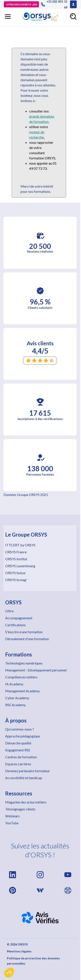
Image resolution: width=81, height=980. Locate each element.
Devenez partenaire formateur (28, 771)
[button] (9, 973)
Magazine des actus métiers (26, 802)
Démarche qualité (18, 743)
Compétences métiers (21, 677)
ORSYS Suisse (15, 573)
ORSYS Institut (16, 559)
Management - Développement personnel (36, 670)
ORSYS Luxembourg (20, 566)
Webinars (12, 816)
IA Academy (14, 684)
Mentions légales (19, 951)
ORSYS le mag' (16, 580)
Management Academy (22, 691)
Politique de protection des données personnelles (33, 961)
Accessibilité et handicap (24, 778)
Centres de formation (21, 757)
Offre (9, 611)
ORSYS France (16, 552)
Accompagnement (19, 618)
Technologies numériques (24, 663)
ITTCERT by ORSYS (20, 545)
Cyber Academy (17, 698)
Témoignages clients (20, 809)
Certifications (15, 625)
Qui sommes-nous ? (20, 729)
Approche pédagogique (23, 736)
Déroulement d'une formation (27, 639)
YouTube (12, 823)
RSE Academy (15, 705)
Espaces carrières (18, 764)
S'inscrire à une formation (24, 632)
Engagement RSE (18, 750)
